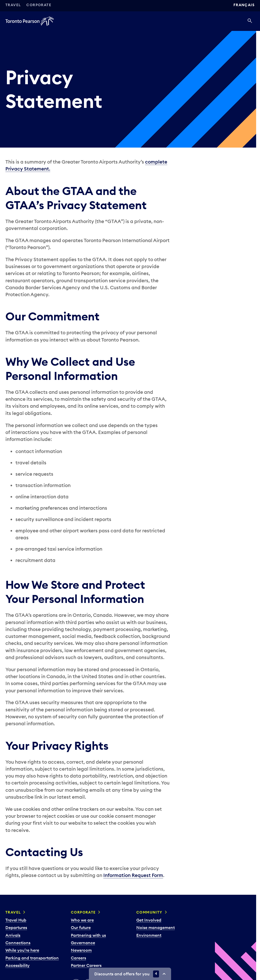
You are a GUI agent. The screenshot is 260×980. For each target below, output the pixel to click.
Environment (149, 935)
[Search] (250, 21)
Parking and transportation (32, 958)
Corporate (39, 5)
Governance (83, 943)
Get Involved (149, 920)
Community (149, 912)
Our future (81, 927)
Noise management (156, 927)
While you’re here (22, 950)
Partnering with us (88, 935)
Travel (13, 5)
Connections (18, 943)
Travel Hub (16, 920)
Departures (16, 927)
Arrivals (13, 935)
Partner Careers (86, 965)
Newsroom (81, 950)
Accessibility (18, 965)
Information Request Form (133, 875)
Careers (78, 958)
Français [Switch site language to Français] (244, 5)
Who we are (82, 920)
